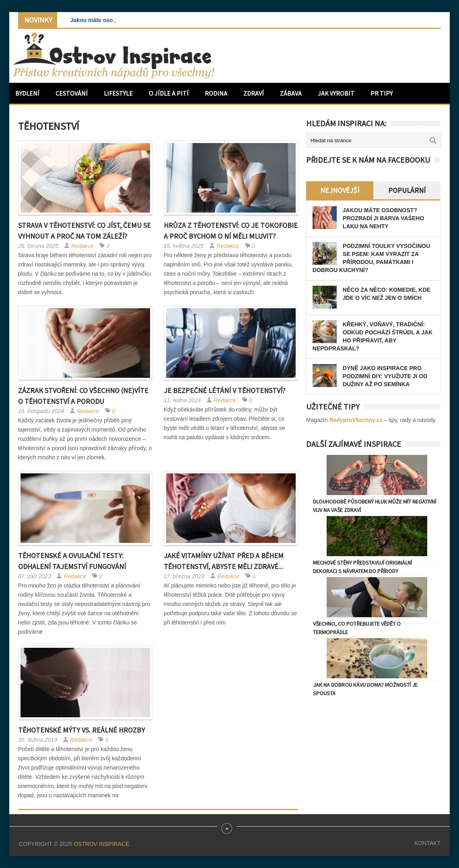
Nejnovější (340, 190)
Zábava (291, 93)
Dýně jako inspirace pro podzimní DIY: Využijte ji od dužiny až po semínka (385, 376)
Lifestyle (118, 93)
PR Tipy (382, 93)
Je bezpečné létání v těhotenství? (224, 390)
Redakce (82, 246)
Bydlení (27, 93)
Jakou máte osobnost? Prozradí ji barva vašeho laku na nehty (384, 218)
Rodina (216, 93)
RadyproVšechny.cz (356, 420)
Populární (407, 190)
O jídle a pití (169, 93)
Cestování (72, 93)
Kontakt (427, 843)
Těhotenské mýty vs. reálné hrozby (81, 730)
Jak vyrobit (336, 93)
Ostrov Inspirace (101, 844)
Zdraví (254, 93)
